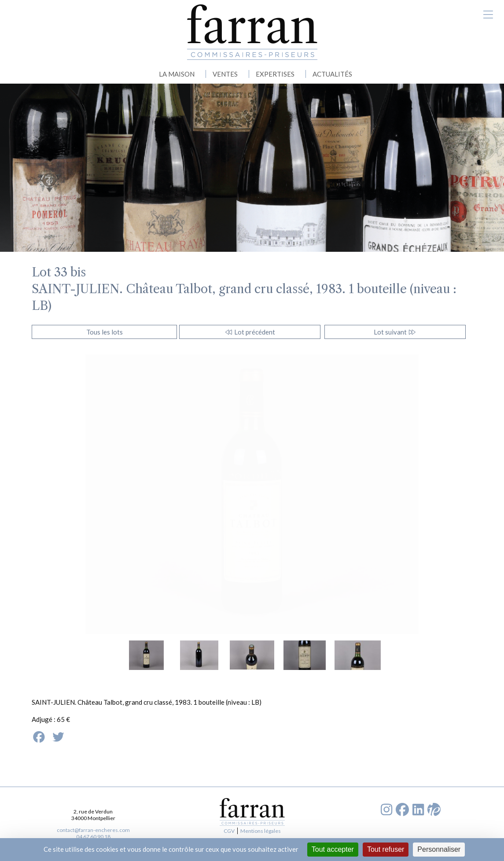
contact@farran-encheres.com (93, 830)
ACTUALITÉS (332, 74)
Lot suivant (395, 332)
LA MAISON (177, 74)
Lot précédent (250, 332)
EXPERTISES (275, 74)
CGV (229, 831)
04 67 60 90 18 (93, 837)
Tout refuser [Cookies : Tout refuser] (386, 849)
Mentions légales (261, 831)
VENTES (225, 74)
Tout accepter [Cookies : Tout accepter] (333, 849)
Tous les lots (105, 332)
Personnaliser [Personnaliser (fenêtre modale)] (439, 849)
